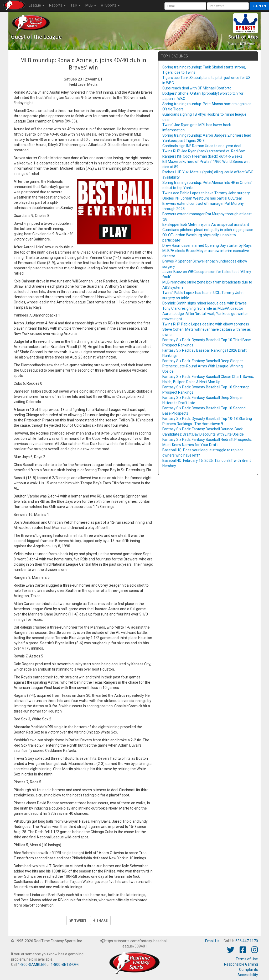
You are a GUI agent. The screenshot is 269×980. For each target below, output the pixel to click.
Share (100, 920)
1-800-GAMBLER (32, 965)
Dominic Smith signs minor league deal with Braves (205, 303)
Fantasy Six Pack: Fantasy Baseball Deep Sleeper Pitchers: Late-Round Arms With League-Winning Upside (203, 366)
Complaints (249, 970)
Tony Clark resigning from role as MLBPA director (203, 308)
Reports (57, 5)
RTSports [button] (110, 5)
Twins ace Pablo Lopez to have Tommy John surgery (206, 193)
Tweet (78, 920)
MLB (91, 5)
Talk (76, 5)
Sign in (259, 6)
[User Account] (185, 6)
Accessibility (248, 975)
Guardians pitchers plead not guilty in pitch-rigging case (208, 230)
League (37, 5)
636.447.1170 (247, 941)
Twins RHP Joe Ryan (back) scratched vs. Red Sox (204, 151)
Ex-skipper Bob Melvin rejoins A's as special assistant (206, 224)
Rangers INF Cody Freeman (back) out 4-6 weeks (202, 156)
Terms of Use (247, 959)
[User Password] (228, 6)
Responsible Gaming (241, 964)
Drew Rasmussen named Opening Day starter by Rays (207, 245)
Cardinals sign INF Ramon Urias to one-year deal (202, 146)
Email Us (212, 941)
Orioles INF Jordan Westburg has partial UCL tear (202, 198)
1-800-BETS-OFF (64, 965)
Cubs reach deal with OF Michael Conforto (197, 88)
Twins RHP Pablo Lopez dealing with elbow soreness (206, 324)
